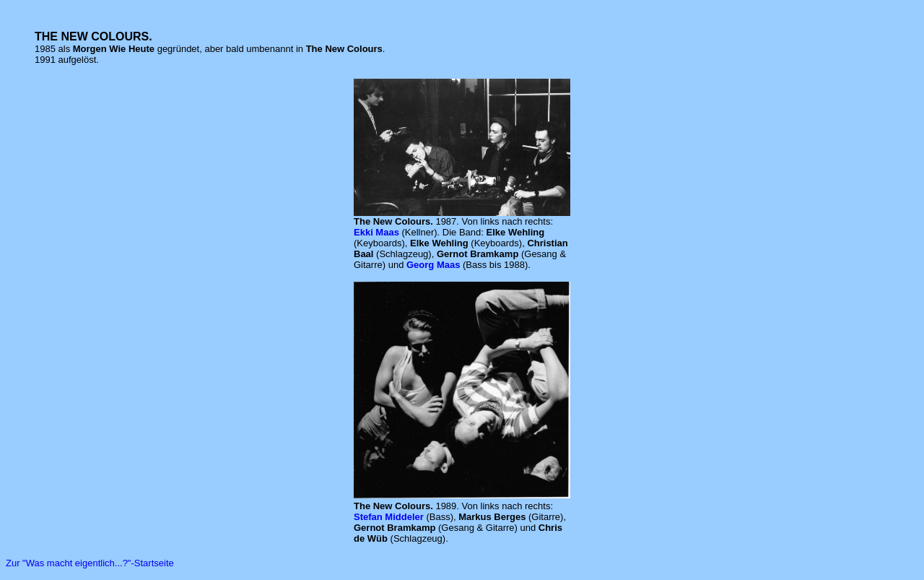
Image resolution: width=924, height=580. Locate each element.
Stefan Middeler (389, 517)
